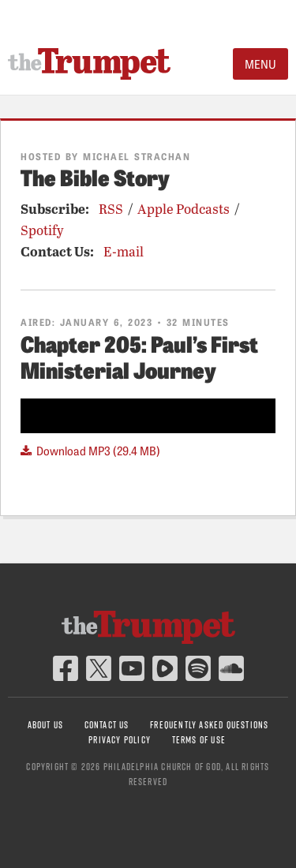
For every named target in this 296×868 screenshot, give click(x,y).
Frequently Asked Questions (209, 725)
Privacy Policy (120, 740)
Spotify (42, 230)
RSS (111, 209)
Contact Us (107, 725)
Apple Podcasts (184, 209)
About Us (46, 725)
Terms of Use (199, 740)
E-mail (124, 251)
